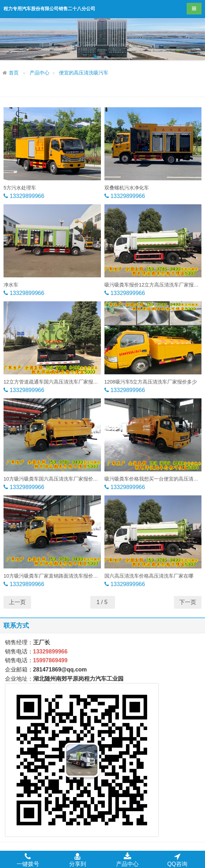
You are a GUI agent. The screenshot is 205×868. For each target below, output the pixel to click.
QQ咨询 (177, 860)
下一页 (188, 602)
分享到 (78, 860)
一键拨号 (28, 860)
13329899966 (26, 196)
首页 (14, 73)
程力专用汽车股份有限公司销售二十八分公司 (49, 9)
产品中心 (40, 73)
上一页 (17, 602)
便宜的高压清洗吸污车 (84, 73)
